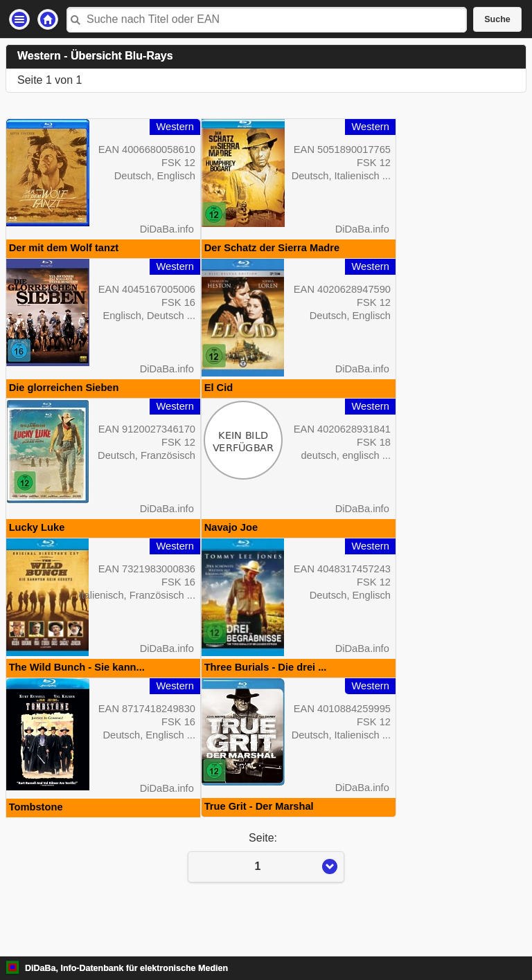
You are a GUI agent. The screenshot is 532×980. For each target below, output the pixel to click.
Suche (497, 19)
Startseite (48, 19)
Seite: (266, 900)
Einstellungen (19, 19)
